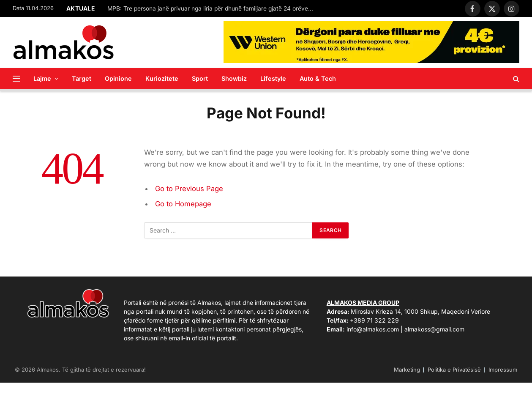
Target (82, 78)
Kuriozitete (162, 78)
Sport (200, 78)
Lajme (42, 78)
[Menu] (16, 78)
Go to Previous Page (189, 189)
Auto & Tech (318, 78)
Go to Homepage (183, 204)
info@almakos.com (373, 329)
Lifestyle (273, 78)
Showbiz (234, 78)
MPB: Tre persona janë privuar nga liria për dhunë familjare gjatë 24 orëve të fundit (213, 8)
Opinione (118, 78)
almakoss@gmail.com (434, 329)
